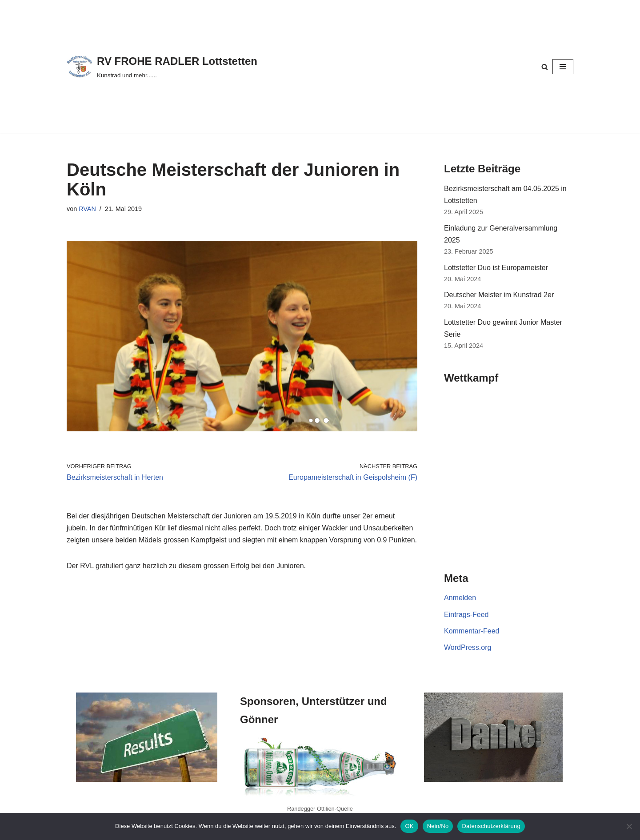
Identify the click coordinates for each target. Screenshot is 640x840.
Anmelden (460, 598)
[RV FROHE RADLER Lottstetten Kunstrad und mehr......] (162, 66)
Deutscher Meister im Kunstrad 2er (499, 295)
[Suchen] (545, 67)
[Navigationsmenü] (563, 67)
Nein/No (438, 826)
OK (409, 826)
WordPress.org (468, 647)
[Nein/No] (629, 826)
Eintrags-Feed (466, 615)
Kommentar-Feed (472, 631)
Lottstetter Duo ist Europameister (496, 268)
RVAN (87, 209)
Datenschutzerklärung (491, 826)
